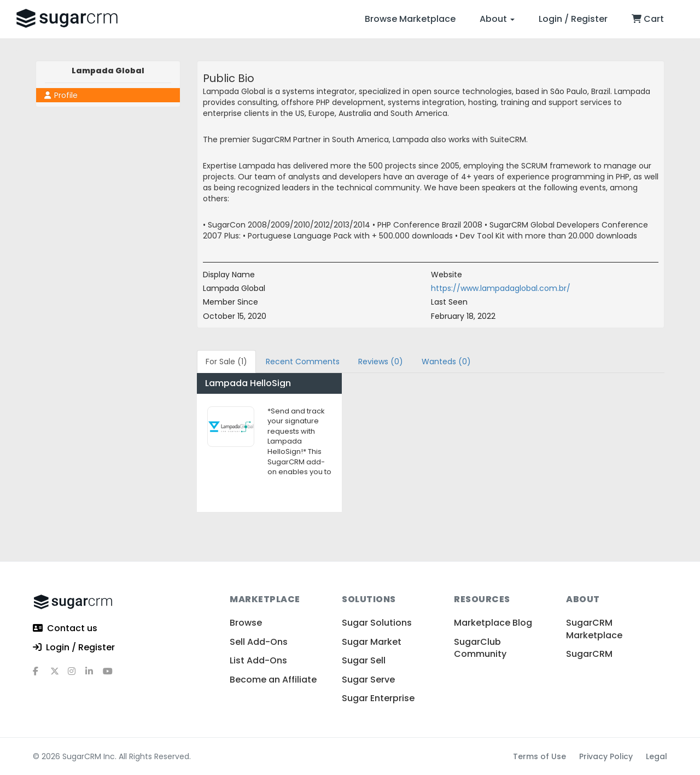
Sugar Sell (364, 660)
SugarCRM (589, 654)
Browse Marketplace (410, 19)
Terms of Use (539, 756)
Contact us (65, 629)
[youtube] (112, 675)
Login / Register (573, 19)
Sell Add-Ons (259, 642)
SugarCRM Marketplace (594, 629)
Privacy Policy (606, 756)
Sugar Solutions (377, 623)
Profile (61, 95)
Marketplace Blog (493, 623)
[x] (59, 675)
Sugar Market (372, 642)
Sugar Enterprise (378, 698)
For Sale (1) (226, 362)
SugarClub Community (480, 648)
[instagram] (77, 675)
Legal (657, 756)
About (497, 19)
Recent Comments (303, 362)
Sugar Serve (368, 680)
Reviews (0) (381, 362)
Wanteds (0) (446, 362)
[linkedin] (94, 675)
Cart (648, 19)
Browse (246, 623)
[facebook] (42, 675)
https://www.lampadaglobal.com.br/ (501, 288)
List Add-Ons (258, 660)
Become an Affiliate (273, 680)
